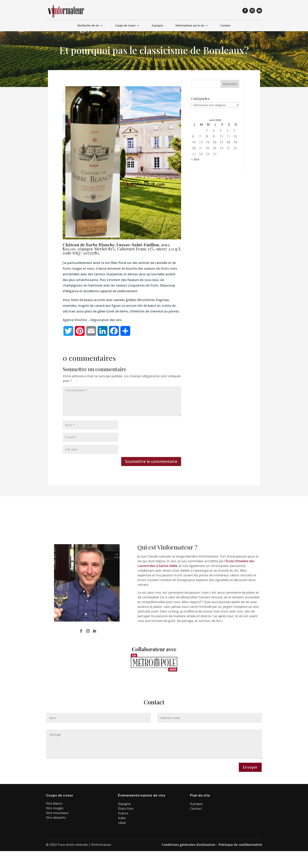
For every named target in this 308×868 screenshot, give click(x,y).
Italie (122, 818)
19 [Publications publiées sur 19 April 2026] (235, 142)
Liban (122, 823)
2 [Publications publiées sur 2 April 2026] (214, 130)
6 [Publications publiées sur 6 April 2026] (193, 136)
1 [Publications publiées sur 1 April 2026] (207, 130)
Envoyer (250, 767)
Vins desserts (56, 818)
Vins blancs (54, 803)
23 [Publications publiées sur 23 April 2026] (214, 148)
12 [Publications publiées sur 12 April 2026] (235, 136)
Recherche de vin (88, 26)
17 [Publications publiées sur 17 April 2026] (221, 142)
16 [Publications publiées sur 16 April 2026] (214, 142)
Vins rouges (55, 808)
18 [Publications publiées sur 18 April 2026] (228, 142)
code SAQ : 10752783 (81, 253)
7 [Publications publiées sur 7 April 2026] (200, 136)
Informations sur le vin (190, 26)
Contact (225, 26)
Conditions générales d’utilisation (188, 845)
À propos (157, 26)
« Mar (195, 159)
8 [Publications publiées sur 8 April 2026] (207, 136)
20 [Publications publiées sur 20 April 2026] (194, 148)
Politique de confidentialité (240, 845)
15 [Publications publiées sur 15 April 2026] (208, 142)
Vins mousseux (57, 813)
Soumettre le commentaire (151, 461)
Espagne (124, 804)
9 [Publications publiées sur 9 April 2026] (214, 136)
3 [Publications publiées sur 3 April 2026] (220, 130)
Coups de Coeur (125, 26)
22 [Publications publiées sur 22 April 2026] (208, 148)
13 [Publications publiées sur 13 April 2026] (194, 142)
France (123, 813)
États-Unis (126, 808)
